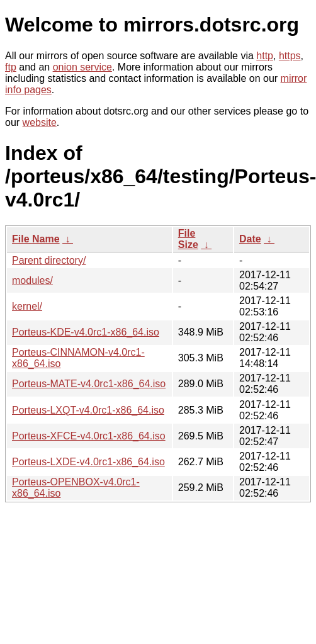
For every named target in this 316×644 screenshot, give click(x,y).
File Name (36, 239)
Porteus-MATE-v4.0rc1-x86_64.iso (89, 384)
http (265, 56)
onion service (82, 67)
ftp (11, 67)
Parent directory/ (49, 260)
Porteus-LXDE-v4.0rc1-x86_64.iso (88, 462)
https (290, 56)
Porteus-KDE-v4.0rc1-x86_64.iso (86, 332)
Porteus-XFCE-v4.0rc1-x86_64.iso (89, 436)
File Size (188, 239)
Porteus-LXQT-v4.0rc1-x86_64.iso (88, 410)
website (40, 122)
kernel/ (27, 306)
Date (250, 239)
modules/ (32, 280)
